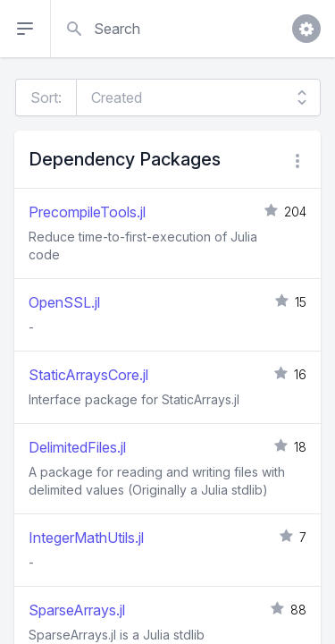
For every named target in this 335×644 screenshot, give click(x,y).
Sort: (46, 97)
